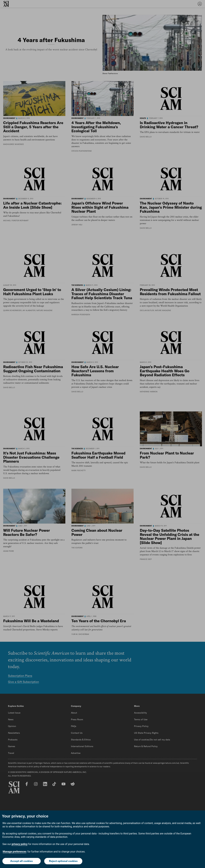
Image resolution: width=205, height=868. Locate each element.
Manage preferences (15, 852)
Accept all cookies (21, 861)
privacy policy (20, 844)
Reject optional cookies (63, 861)
